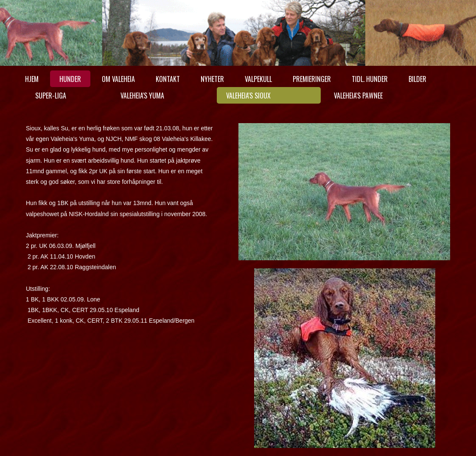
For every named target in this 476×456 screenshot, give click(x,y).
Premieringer (312, 79)
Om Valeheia (118, 79)
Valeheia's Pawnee (358, 96)
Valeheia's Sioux (248, 96)
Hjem (32, 79)
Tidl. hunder (370, 79)
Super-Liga (51, 96)
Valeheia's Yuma (142, 96)
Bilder (417, 79)
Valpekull (258, 79)
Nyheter (212, 79)
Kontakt (168, 79)
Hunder (70, 79)
